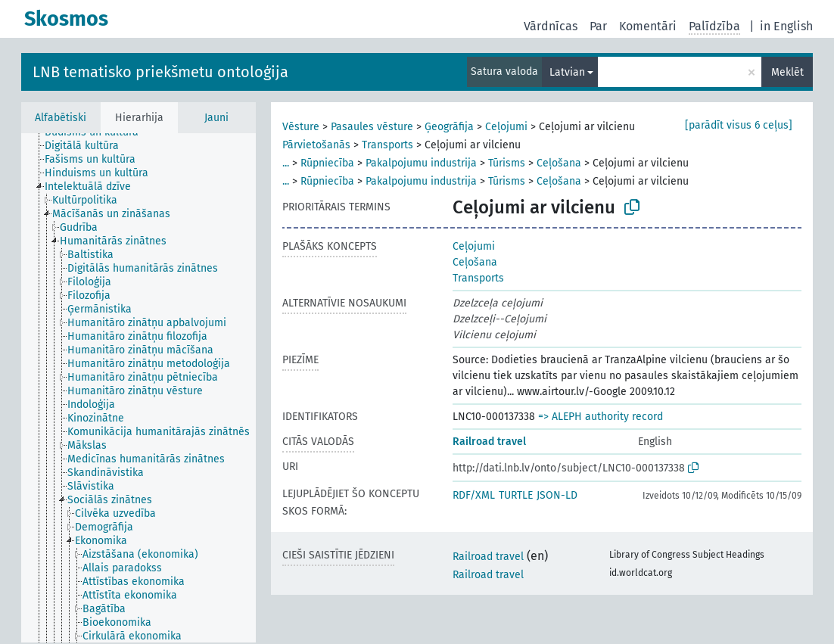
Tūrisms (507, 163)
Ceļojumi (506, 127)
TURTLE (516, 495)
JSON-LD (557, 495)
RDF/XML (474, 495)
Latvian (567, 72)
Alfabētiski (61, 118)
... (286, 163)
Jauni (216, 118)
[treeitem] (88, 146)
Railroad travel (489, 442)
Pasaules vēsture (372, 127)
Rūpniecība (327, 163)
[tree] (138, 388)
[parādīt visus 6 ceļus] (739, 125)
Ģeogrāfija (449, 127)
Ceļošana (559, 163)
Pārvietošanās (316, 145)
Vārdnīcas (551, 26)
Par (598, 26)
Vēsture (301, 127)
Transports (387, 145)
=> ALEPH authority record (601, 417)
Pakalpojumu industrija (421, 163)
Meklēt (787, 72)
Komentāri (648, 26)
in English (786, 26)
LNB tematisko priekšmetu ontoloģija (160, 72)
